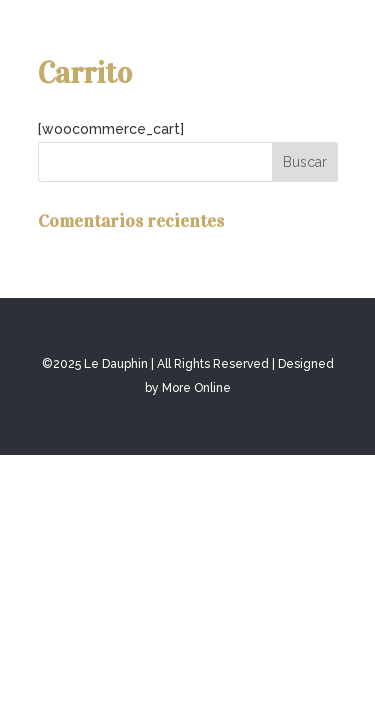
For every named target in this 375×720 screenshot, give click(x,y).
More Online (196, 388)
